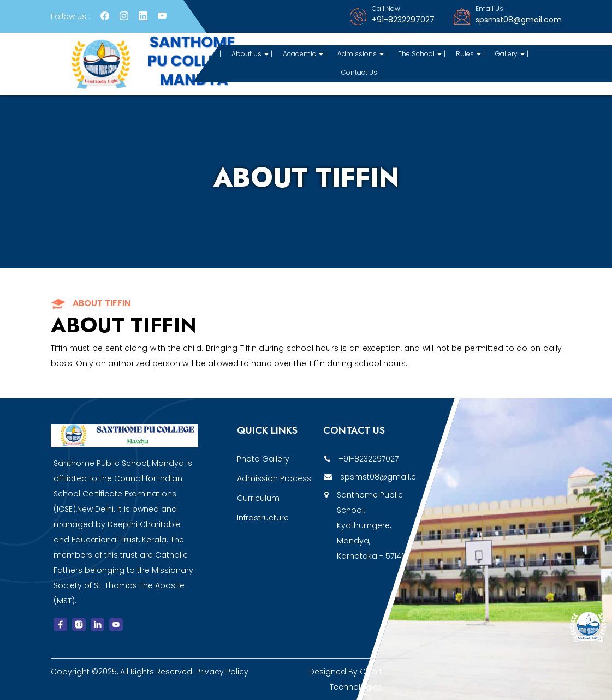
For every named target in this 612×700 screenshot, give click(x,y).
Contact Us (359, 72)
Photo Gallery (263, 459)
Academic (303, 53)
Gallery (510, 53)
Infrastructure (263, 518)
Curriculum (258, 498)
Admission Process (274, 478)
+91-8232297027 (403, 20)
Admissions (361, 53)
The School (420, 53)
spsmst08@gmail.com (519, 20)
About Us (250, 53)
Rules (468, 53)
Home (200, 54)
